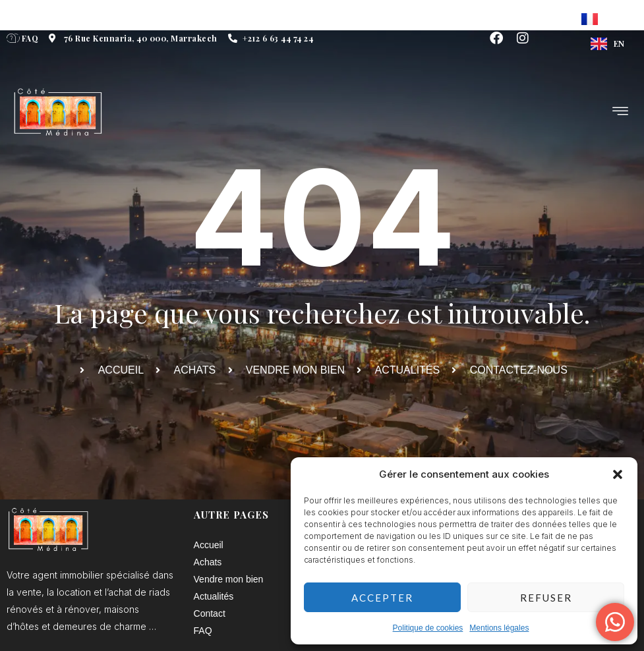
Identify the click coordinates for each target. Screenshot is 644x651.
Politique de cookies (428, 628)
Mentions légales (499, 628)
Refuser (546, 598)
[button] (618, 474)
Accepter (382, 598)
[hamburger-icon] (621, 112)
